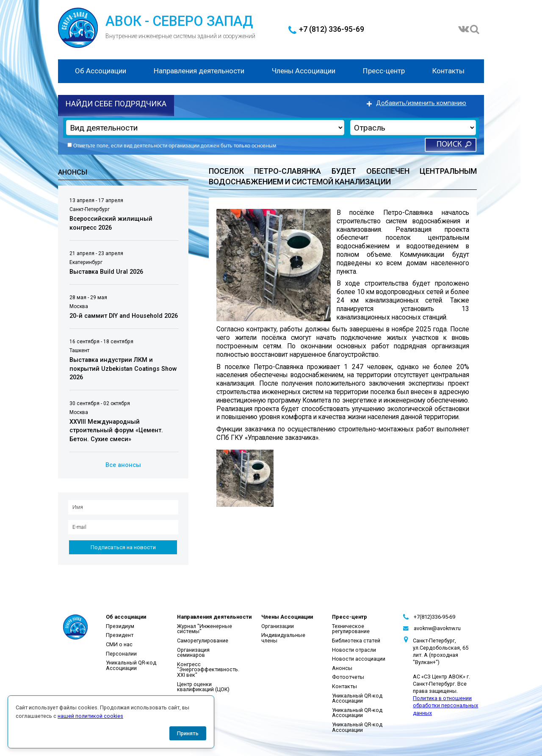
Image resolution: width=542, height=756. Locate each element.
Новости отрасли (354, 650)
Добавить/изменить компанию (421, 103)
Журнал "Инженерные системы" (205, 629)
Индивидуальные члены (283, 638)
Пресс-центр (384, 71)
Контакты (448, 71)
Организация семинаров (193, 653)
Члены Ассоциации (304, 71)
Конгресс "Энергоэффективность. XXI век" (208, 670)
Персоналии (121, 654)
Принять (188, 733)
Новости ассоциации (359, 659)
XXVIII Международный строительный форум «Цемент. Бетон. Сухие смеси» (116, 431)
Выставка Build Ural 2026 (106, 272)
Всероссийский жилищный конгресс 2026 (111, 223)
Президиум (120, 626)
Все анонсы (123, 465)
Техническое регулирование (351, 629)
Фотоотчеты (348, 677)
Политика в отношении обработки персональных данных (445, 705)
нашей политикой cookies (90, 716)
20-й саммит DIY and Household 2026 (124, 316)
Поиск (449, 145)
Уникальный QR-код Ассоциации (131, 665)
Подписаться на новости (123, 547)
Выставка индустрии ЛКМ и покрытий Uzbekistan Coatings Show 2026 (123, 369)
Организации (278, 626)
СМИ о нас (119, 644)
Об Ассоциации (101, 71)
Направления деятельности (199, 71)
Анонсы (342, 668)
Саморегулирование (203, 641)
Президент (120, 635)
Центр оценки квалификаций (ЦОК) (203, 687)
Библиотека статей (356, 641)
